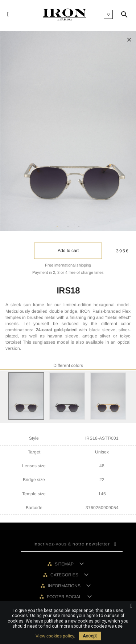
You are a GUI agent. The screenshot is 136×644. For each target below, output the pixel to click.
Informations (65, 586)
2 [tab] (68, 227)
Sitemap (65, 564)
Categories (65, 575)
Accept (90, 636)
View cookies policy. (55, 636)
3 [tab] (79, 227)
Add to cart (68, 251)
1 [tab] (57, 227)
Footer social (65, 597)
